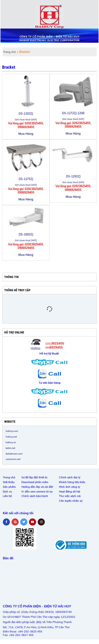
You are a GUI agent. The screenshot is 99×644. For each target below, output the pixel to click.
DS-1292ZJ (73, 176)
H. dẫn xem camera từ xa (37, 492)
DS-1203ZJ (26, 114)
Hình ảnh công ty (70, 487)
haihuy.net (11, 437)
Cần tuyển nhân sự (71, 501)
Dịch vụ (7, 492)
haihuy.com (12, 431)
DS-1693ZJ (26, 234)
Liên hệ (7, 496)
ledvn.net (10, 448)
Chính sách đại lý (70, 477)
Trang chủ (9, 52)
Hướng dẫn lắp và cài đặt (37, 487)
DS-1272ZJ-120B (73, 113)
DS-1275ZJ (26, 179)
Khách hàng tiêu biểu (72, 482)
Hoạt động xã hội (70, 492)
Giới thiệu (9, 482)
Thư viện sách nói (70, 496)
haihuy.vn (11, 442)
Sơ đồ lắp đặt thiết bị (34, 477)
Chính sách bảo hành (35, 496)
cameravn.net (13, 459)
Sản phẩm (9, 487)
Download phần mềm (35, 482)
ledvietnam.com (14, 454)
